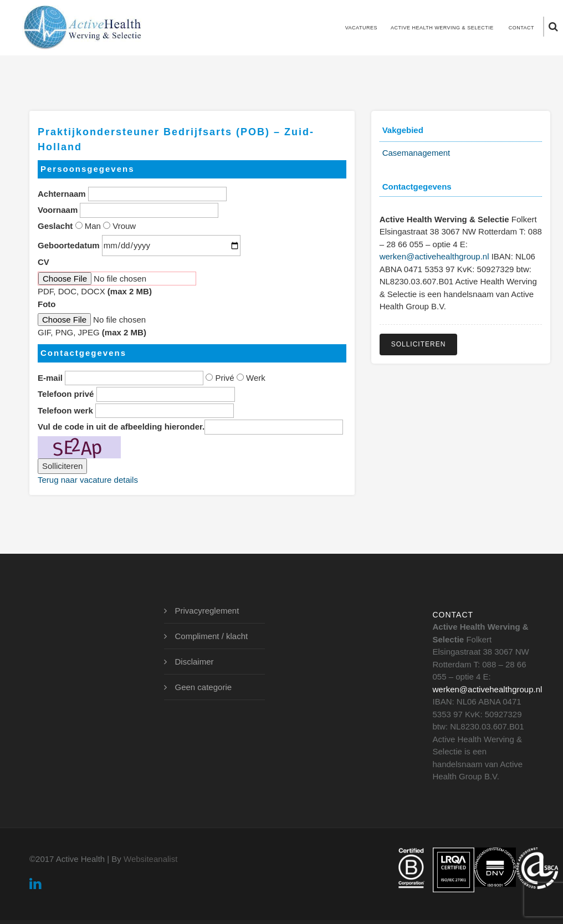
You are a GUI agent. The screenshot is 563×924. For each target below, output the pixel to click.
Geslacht (55, 226)
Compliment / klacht (212, 636)
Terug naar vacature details (88, 480)
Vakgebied (403, 130)
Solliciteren (419, 344)
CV (43, 262)
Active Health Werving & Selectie (442, 28)
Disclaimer (195, 662)
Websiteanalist (150, 859)
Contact (521, 28)
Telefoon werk (65, 410)
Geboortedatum (69, 245)
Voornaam (58, 210)
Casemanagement (416, 153)
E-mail (50, 378)
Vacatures (361, 28)
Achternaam (62, 194)
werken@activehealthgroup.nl (434, 256)
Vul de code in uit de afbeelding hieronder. (121, 427)
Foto (47, 304)
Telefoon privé (66, 394)
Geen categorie (204, 687)
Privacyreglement (207, 611)
